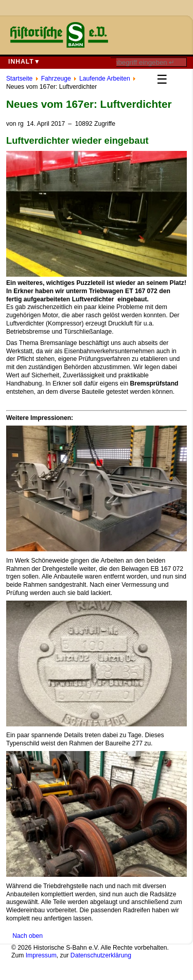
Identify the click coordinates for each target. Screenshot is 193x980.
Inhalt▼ (24, 62)
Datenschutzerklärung (101, 955)
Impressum (41, 955)
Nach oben (28, 936)
